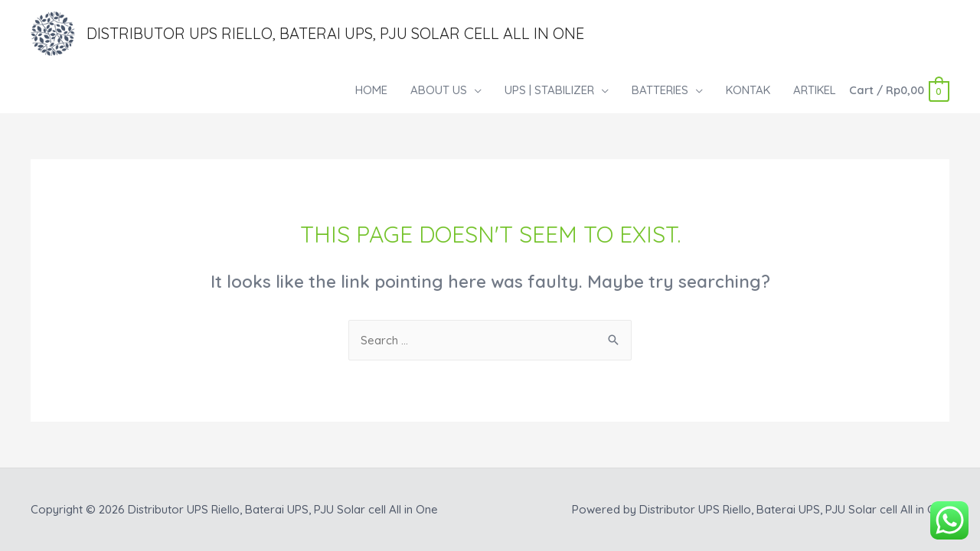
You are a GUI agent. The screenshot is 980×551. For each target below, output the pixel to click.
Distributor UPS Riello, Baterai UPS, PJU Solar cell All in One (335, 33)
